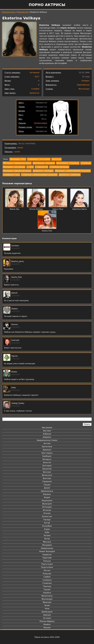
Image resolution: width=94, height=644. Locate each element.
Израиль (47, 494)
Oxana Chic (47, 231)
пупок (17, 152)
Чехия (47, 605)
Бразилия (47, 469)
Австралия (47, 428)
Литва (47, 539)
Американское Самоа (47, 440)
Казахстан (47, 516)
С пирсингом (42, 167)
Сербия (47, 577)
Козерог (86, 81)
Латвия (47, 536)
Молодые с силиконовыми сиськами (73, 171)
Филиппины (47, 596)
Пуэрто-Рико (47, 567)
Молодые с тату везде (14, 167)
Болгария (47, 466)
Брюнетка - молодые (43, 171)
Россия (47, 570)
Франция (47, 602)
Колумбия (47, 526)
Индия (47, 497)
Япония (47, 628)
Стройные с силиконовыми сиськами (39, 175)
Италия (47, 513)
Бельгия (47, 462)
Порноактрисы (9, 12)
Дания (47, 488)
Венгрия (47, 472)
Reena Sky (14, 209)
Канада (47, 520)
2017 (37, 77)
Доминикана (47, 491)
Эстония (47, 618)
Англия (47, 443)
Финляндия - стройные (68, 163)
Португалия (47, 564)
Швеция (47, 615)
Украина (47, 593)
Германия (47, 482)
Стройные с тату (11, 175)
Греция (47, 485)
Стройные (86, 163)
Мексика (47, 542)
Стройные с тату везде (39, 159)
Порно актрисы (47, 5)
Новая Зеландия (47, 551)
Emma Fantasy (36, 209)
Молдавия (47, 545)
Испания (47, 510)
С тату (30, 167)
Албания (47, 434)
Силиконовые (41, 123)
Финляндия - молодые (44, 163)
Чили (47, 609)
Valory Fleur (58, 209)
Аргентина (47, 447)
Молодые (56, 159)
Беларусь (47, 459)
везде (20, 148)
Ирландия (47, 504)
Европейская (83, 85)
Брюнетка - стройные (70, 175)
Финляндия (23, 12)
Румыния (47, 574)
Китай (47, 523)
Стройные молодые (59, 167)
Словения (47, 583)
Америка (47, 437)
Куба (47, 532)
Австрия (47, 431)
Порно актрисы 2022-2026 (47, 637)
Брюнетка (35, 93)
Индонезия (47, 501)
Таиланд (47, 586)
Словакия (47, 580)
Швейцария (47, 612)
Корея (47, 529)
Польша (47, 561)
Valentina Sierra (80, 209)
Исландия (47, 507)
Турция (47, 590)
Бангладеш (47, 453)
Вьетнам (47, 478)
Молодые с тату (18, 159)
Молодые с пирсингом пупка (17, 163)
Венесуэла (47, 475)
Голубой (35, 89)
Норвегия (47, 555)
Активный (34, 73)
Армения (47, 450)
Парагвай (47, 558)
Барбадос (47, 456)
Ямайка (47, 624)
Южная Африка (47, 621)
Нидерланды (47, 548)
